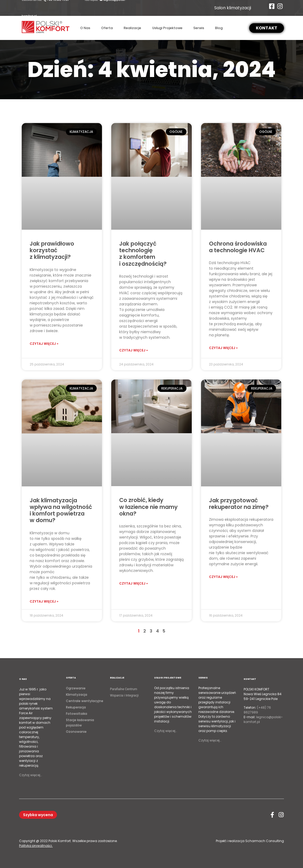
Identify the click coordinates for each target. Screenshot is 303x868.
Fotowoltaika (77, 714)
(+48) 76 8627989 (257, 710)
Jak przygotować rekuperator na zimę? (239, 504)
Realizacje (132, 28)
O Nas (85, 28)
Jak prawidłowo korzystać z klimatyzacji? (52, 250)
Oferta (107, 28)
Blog (219, 28)
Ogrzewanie (76, 688)
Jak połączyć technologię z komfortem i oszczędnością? (143, 254)
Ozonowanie (76, 732)
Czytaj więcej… (30, 775)
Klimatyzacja (77, 695)
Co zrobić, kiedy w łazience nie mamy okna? (148, 507)
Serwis (199, 28)
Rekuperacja (76, 707)
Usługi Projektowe (167, 28)
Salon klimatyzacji (233, 8)
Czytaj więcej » (44, 344)
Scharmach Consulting (265, 841)
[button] (267, 28)
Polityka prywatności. (36, 846)
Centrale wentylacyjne (85, 701)
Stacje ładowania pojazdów (80, 723)
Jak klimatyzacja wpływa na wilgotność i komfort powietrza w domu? (61, 510)
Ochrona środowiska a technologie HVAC (238, 247)
